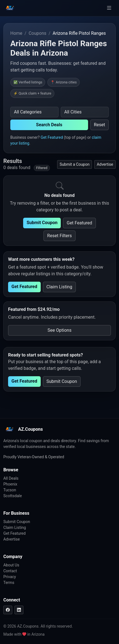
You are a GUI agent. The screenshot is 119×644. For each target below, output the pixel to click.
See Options (60, 330)
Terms (9, 583)
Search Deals (49, 125)
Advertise (105, 164)
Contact (10, 571)
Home (16, 33)
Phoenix (10, 484)
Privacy (10, 577)
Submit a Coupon (75, 164)
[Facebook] (8, 610)
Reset (99, 125)
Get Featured (52, 137)
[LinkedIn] (19, 610)
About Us (11, 565)
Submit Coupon (42, 223)
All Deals (11, 478)
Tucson (10, 490)
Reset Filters (59, 236)
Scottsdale (13, 496)
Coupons (38, 33)
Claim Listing (59, 287)
